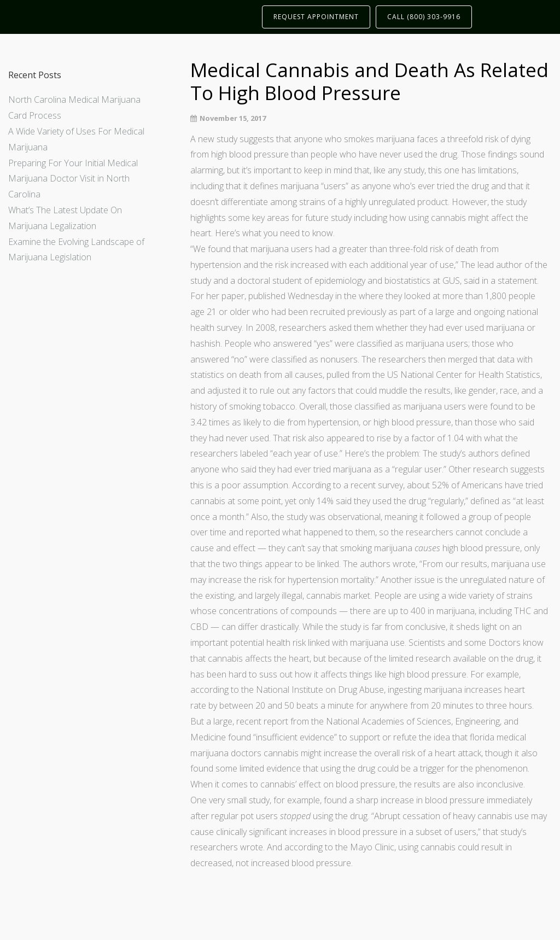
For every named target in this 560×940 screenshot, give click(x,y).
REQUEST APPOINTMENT (316, 17)
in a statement (509, 281)
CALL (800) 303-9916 (424, 17)
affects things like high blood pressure (393, 674)
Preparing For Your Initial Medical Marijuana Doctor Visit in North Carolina (73, 179)
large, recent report (251, 721)
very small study (239, 800)
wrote (404, 564)
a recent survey (373, 485)
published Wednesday (291, 296)
